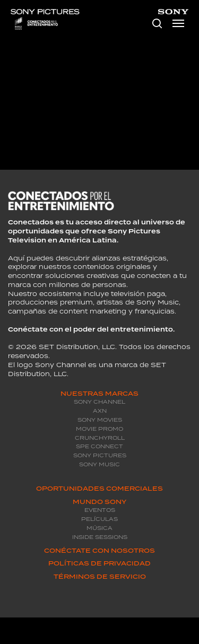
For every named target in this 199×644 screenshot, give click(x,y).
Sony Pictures (100, 455)
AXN (100, 411)
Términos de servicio (100, 577)
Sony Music (99, 464)
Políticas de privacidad (99, 563)
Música (99, 528)
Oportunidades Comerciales (99, 489)
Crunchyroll (100, 438)
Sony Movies (100, 420)
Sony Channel (99, 402)
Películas (99, 519)
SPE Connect (99, 446)
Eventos (100, 510)
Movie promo (99, 429)
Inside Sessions (100, 537)
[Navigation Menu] (178, 23)
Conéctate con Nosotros (99, 551)
